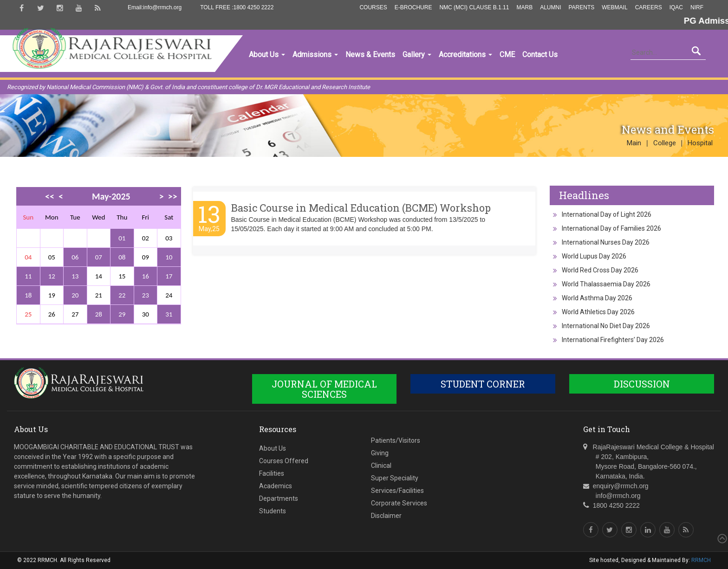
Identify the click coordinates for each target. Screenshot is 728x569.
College (665, 143)
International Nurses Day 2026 (606, 242)
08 (122, 257)
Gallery (417, 55)
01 (122, 238)
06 (75, 257)
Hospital (700, 143)
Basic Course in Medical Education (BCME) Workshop (361, 208)
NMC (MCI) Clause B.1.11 (474, 7)
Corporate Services (399, 503)
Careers (649, 7)
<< (50, 196)
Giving (380, 453)
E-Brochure (413, 7)
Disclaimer (386, 516)
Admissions (315, 55)
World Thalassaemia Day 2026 (606, 284)
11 (28, 276)
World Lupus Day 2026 (594, 256)
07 (99, 257)
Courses (373, 7)
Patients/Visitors (396, 440)
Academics (276, 486)
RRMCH (701, 560)
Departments (279, 498)
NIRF (697, 7)
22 (122, 295)
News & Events (370, 55)
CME (507, 55)
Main (634, 143)
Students (273, 511)
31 (169, 314)
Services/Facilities (397, 491)
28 (99, 314)
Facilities (272, 473)
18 (28, 295)
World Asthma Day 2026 (597, 298)
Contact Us (540, 55)
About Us (267, 55)
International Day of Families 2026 (611, 228)
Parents (581, 7)
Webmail (614, 7)
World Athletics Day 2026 (598, 312)
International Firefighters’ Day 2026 (613, 340)
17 (169, 276)
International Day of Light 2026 (607, 214)
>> (173, 196)
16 (146, 276)
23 (146, 295)
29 (122, 314)
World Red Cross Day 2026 (600, 270)
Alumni (550, 7)
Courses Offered (284, 461)
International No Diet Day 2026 (606, 326)
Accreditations (465, 55)
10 (169, 257)
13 (75, 276)
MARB (524, 7)
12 (52, 276)
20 (75, 295)
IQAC (676, 7)
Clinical (381, 466)
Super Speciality (395, 478)
